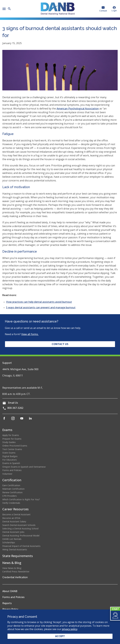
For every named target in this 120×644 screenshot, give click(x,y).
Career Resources (15, 509)
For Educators (10, 460)
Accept (60, 636)
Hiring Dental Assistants (15, 549)
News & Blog (12, 563)
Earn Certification (11, 485)
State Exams (9, 453)
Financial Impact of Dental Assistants (21, 546)
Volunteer (7, 474)
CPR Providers (10, 496)
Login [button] (114, 9)
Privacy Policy (10, 609)
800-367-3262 (15, 408)
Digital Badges (10, 456)
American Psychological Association (78, 109)
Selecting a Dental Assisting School (20, 529)
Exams (7, 430)
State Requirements (18, 556)
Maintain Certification (13, 489)
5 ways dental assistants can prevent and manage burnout (41, 307)
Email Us (13, 403)
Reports (7, 603)
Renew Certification (12, 492)
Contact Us (60, 344)
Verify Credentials (11, 503)
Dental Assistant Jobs (13, 532)
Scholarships (9, 542)
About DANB (10, 591)
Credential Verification (15, 577)
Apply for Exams (11, 435)
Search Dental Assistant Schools (19, 525)
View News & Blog (12, 568)
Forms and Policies (12, 470)
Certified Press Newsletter (16, 572)
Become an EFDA (11, 518)
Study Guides (9, 442)
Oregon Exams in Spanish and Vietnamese (24, 467)
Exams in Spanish (11, 463)
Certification (12, 480)
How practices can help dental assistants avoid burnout (39, 302)
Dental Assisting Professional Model (21, 536)
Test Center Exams (12, 449)
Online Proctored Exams (15, 446)
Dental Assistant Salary (14, 521)
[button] (115, 615)
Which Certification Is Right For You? (21, 499)
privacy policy (70, 629)
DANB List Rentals (12, 539)
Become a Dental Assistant (16, 514)
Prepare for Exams (12, 439)
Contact (103, 11)
